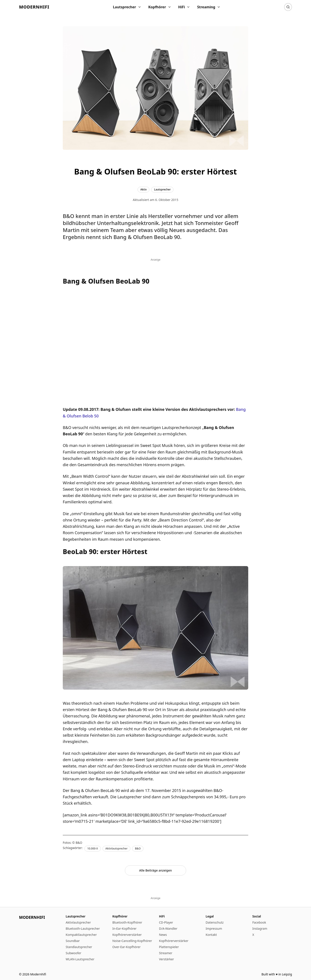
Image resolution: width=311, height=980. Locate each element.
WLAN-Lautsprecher (80, 959)
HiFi (184, 7)
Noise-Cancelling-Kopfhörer (132, 941)
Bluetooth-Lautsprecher (83, 929)
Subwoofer (73, 953)
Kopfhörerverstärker (127, 935)
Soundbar (73, 941)
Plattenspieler (169, 947)
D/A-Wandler (168, 929)
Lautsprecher (127, 7)
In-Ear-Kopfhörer (125, 929)
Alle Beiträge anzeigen (155, 870)
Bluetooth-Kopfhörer (127, 922)
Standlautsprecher (79, 947)
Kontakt (211, 935)
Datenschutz (215, 922)
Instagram (260, 929)
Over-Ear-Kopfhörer (127, 947)
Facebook (259, 922)
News (163, 935)
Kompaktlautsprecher (81, 935)
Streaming (209, 7)
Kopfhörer (160, 7)
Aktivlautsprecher (78, 922)
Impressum (214, 929)
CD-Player (166, 922)
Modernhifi (34, 7)
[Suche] (288, 7)
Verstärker (166, 959)
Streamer (166, 953)
